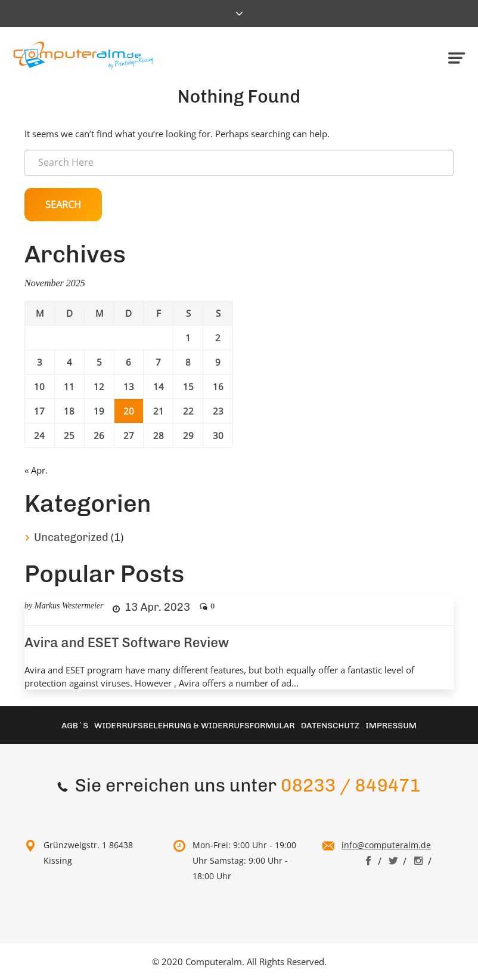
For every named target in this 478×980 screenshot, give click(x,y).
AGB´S (75, 726)
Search (63, 205)
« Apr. (36, 470)
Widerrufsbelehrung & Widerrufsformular (195, 726)
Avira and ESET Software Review (127, 643)
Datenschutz (330, 726)
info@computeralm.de (386, 845)
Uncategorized (71, 537)
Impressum (391, 726)
